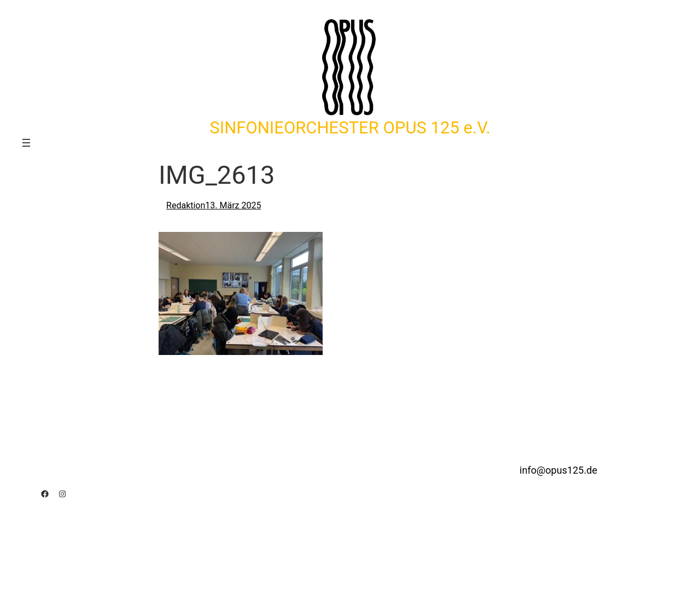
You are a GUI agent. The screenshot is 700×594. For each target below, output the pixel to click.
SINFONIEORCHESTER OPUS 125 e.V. (350, 128)
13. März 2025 (233, 205)
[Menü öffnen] (26, 143)
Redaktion (186, 205)
